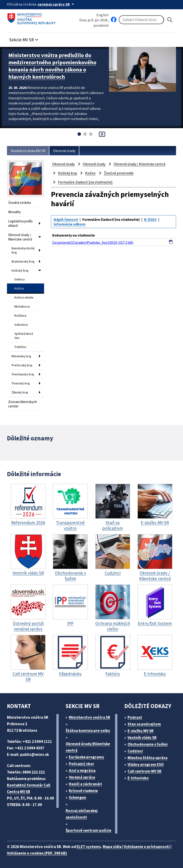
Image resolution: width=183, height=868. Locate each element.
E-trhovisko (138, 778)
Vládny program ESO (146, 764)
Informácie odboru (69, 224)
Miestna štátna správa (148, 758)
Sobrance (21, 325)
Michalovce (22, 306)
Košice (19, 288)
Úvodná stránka (19, 203)
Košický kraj (20, 270)
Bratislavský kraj (23, 261)
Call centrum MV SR (144, 771)
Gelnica (19, 279)
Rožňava (20, 315)
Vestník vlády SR (142, 738)
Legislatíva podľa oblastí (20, 223)
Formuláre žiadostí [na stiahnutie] (85, 182)
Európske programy (87, 757)
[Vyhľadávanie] (141, 20)
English (103, 15)
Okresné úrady (64, 151)
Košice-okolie (24, 297)
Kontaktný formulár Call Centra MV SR (29, 788)
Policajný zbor (82, 764)
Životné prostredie (119, 173)
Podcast (135, 717)
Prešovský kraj (22, 365)
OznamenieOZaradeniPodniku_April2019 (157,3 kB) (93, 242)
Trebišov (20, 347)
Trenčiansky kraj (23, 374)
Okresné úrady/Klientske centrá (88, 747)
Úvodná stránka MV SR (28, 151)
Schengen (78, 797)
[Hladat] (170, 20)
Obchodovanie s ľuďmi (148, 744)
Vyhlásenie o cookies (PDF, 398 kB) (37, 853)
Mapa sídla (112, 847)
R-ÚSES (150, 219)
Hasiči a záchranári (85, 784)
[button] (24, 38)
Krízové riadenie (83, 791)
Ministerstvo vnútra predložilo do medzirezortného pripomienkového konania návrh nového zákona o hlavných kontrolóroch (52, 66)
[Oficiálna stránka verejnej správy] (57, 4)
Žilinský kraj (20, 392)
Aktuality (14, 212)
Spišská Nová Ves (24, 336)
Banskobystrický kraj (23, 250)
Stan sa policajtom (144, 724)
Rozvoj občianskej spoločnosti (82, 814)
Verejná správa (82, 777)
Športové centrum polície (88, 830)
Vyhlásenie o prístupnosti (147, 847)
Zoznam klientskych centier (22, 404)
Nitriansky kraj (21, 356)
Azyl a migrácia (82, 770)
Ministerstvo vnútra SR (90, 717)
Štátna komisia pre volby (88, 731)
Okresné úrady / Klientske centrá (20, 237)
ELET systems (89, 847)
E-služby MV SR (141, 731)
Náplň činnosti (66, 219)
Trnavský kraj (21, 383)
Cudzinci (135, 751)
